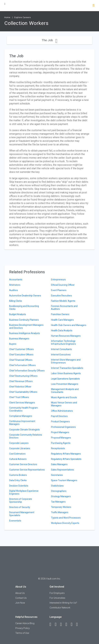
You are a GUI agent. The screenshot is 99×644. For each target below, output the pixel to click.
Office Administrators (62, 411)
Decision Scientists (19, 486)
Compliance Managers (21, 416)
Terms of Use (22, 633)
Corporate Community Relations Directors (26, 436)
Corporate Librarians (20, 448)
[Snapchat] (78, 624)
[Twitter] (63, 624)
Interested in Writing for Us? (63, 603)
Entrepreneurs (58, 280)
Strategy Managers (61, 496)
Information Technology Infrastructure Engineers (63, 342)
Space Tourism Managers (64, 480)
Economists (15, 521)
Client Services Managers (22, 403)
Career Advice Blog (25, 623)
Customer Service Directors (23, 464)
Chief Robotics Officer (20, 387)
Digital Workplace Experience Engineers (24, 492)
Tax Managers (58, 502)
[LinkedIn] (57, 624)
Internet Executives (61, 355)
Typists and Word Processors (66, 518)
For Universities (57, 598)
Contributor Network (60, 608)
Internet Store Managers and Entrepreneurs (66, 361)
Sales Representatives (63, 470)
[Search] (93, 6)
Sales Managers (59, 464)
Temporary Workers (61, 507)
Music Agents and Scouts (64, 397)
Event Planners (59, 290)
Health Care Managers (62, 320)
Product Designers (60, 422)
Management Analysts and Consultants (65, 391)
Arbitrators (15, 285)
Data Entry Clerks (18, 480)
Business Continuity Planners (24, 320)
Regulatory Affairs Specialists (66, 459)
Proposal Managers (61, 438)
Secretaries (57, 475)
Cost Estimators (17, 454)
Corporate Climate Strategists (24, 430)
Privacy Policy (23, 628)
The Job (49, 40)
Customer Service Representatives (27, 470)
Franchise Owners (60, 314)
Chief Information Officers (22, 365)
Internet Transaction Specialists (67, 368)
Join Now (20, 603)
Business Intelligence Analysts (25, 333)
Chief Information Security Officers (27, 371)
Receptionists (58, 448)
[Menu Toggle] (5, 4)
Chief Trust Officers (19, 397)
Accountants (16, 280)
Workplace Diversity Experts (65, 523)
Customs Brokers (18, 475)
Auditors (14, 290)
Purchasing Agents (61, 443)
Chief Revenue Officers (21, 381)
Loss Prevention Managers (65, 384)
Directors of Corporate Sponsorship (21, 500)
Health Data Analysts (62, 330)
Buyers (13, 344)
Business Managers (19, 339)
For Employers (57, 593)
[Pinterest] (73, 624)
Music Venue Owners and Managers (64, 404)
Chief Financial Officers (21, 360)
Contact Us (21, 598)
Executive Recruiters (61, 296)
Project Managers (60, 432)
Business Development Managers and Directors (26, 326)
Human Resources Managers (66, 336)
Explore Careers (23, 17)
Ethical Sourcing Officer (63, 285)
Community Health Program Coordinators (23, 409)
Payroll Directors (59, 416)
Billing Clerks (16, 301)
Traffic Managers (60, 512)
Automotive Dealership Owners (25, 296)
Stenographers (59, 491)
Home (7, 17)
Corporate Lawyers (19, 443)
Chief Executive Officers (21, 355)
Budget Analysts (18, 314)
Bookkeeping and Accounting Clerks (24, 308)
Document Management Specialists (22, 514)
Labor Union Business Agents (66, 373)
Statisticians (57, 486)
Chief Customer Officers (21, 349)
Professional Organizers (63, 427)
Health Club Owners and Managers (69, 325)
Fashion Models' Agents (63, 301)
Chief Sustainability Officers (23, 392)
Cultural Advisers (18, 459)
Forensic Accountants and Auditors (64, 308)
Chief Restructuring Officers (23, 376)
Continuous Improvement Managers (22, 423)
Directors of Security (20, 507)
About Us (20, 593)
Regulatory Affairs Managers (66, 454)
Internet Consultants (61, 349)
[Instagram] (68, 624)
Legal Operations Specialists (65, 379)
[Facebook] (52, 624)
